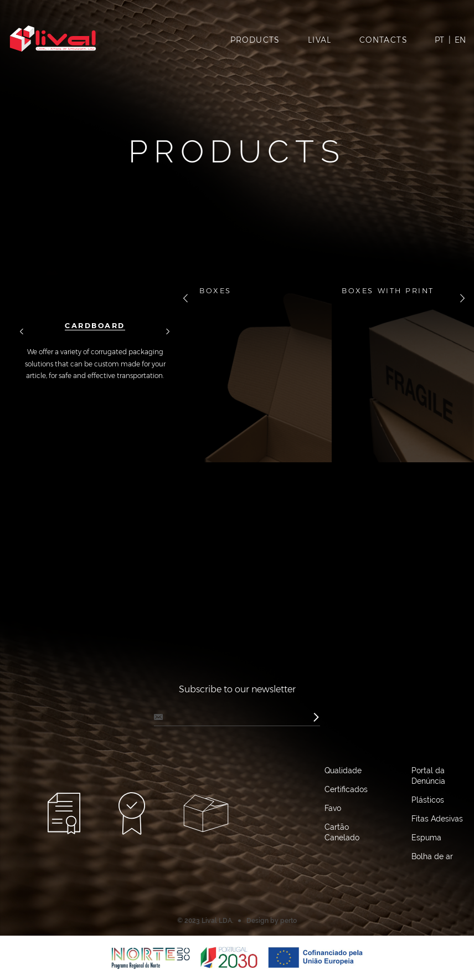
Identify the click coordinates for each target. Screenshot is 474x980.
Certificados (346, 789)
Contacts (383, 40)
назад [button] (22, 333)
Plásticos (428, 800)
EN (460, 40)
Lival (320, 40)
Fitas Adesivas (437, 819)
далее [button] (168, 333)
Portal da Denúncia (428, 776)
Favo (333, 808)
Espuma (426, 838)
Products (255, 40)
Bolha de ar (432, 856)
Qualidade (343, 770)
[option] (95, 328)
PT (439, 40)
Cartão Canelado (342, 832)
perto (288, 921)
